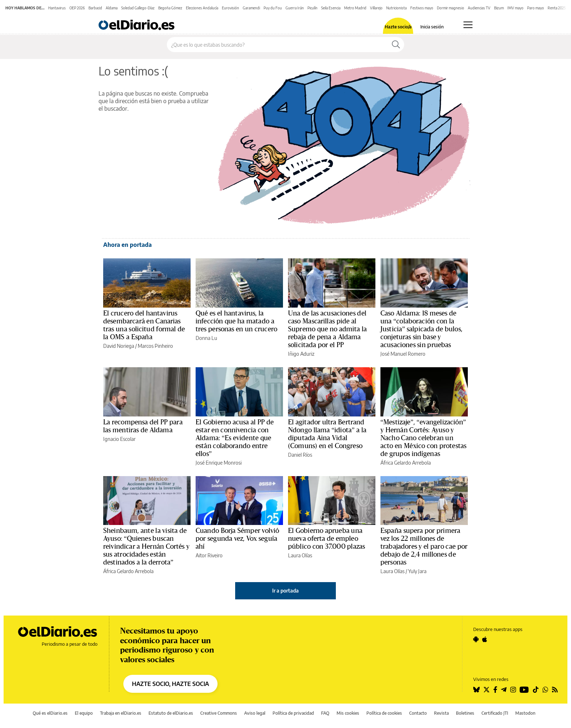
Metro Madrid (355, 8)
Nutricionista (396, 8)
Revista (441, 713)
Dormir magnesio (451, 8)
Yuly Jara (417, 571)
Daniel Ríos (300, 455)
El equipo (84, 713)
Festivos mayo (422, 8)
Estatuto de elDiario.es (171, 713)
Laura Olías (300, 555)
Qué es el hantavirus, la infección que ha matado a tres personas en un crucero (236, 321)
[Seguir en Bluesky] (476, 690)
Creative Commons (219, 713)
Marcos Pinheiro (155, 346)
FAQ (325, 713)
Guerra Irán (295, 8)
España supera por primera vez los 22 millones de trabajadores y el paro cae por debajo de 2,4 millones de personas (424, 547)
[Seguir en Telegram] (504, 690)
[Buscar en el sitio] (277, 45)
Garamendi (251, 8)
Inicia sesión (432, 27)
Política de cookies (384, 713)
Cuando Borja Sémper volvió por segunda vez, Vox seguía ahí (237, 539)
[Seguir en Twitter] (487, 690)
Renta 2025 (557, 8)
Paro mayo (536, 8)
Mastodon (525, 713)
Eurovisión (230, 8)
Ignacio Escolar (119, 439)
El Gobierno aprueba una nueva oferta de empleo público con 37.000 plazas (326, 539)
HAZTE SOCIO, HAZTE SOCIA (170, 684)
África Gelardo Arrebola (406, 463)
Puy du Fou (273, 8)
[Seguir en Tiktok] (536, 690)
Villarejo (376, 8)
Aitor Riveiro (209, 555)
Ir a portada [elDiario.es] (285, 591)
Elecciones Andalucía (202, 8)
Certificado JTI (495, 713)
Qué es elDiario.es (50, 713)
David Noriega (119, 346)
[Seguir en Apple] (485, 639)
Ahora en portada (127, 245)
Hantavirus (57, 8)
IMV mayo (515, 8)
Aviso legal (255, 713)
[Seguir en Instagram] (513, 690)
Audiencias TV (479, 8)
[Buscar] (396, 45)
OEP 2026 (77, 8)
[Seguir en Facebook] (495, 690)
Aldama (112, 8)
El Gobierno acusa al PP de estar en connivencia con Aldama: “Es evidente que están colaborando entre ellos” (235, 438)
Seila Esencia (331, 8)
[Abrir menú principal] (468, 25)
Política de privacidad (293, 713)
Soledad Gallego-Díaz (138, 8)
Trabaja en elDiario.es (121, 713)
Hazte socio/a (398, 27)
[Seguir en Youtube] (524, 690)
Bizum (499, 8)
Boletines (465, 713)
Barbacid (95, 8)
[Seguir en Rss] (555, 690)
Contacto (418, 713)
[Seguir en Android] (476, 639)
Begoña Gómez (170, 8)
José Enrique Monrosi (219, 463)
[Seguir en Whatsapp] (545, 690)
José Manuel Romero (403, 354)
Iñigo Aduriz (301, 354)
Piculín (312, 8)
